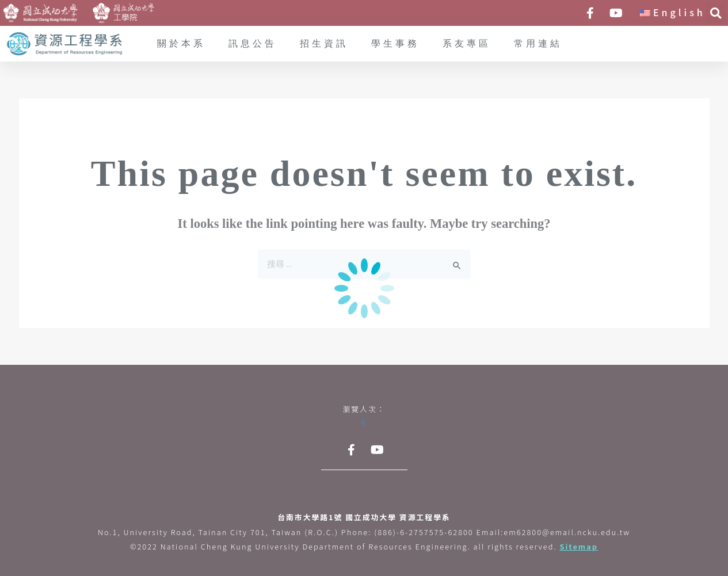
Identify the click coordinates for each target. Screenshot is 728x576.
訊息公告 (253, 44)
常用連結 (538, 44)
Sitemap (579, 546)
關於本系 (181, 44)
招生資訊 (324, 44)
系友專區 (467, 44)
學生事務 (395, 44)
